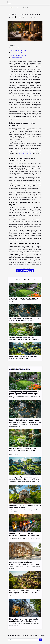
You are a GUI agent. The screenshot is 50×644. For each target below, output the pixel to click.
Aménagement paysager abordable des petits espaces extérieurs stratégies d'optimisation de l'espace (24, 300)
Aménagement (12, 636)
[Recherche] (23, 640)
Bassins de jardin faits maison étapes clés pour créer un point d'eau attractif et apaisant (24, 319)
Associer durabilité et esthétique (17, 58)
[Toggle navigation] (9, 2)
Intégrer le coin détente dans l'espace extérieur (19, 53)
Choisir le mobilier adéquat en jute (17, 48)
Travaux (19, 636)
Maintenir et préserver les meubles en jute (19, 55)
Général (43, 636)
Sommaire (13, 45)
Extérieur (14, 8)
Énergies (32, 636)
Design (37, 636)
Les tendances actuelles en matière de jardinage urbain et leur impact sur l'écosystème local (25, 593)
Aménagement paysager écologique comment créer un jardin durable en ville (24, 357)
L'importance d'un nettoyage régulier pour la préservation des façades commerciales (24, 621)
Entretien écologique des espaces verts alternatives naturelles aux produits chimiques (24, 338)
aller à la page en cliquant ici (25, 153)
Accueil (9, 8)
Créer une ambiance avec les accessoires (18, 50)
